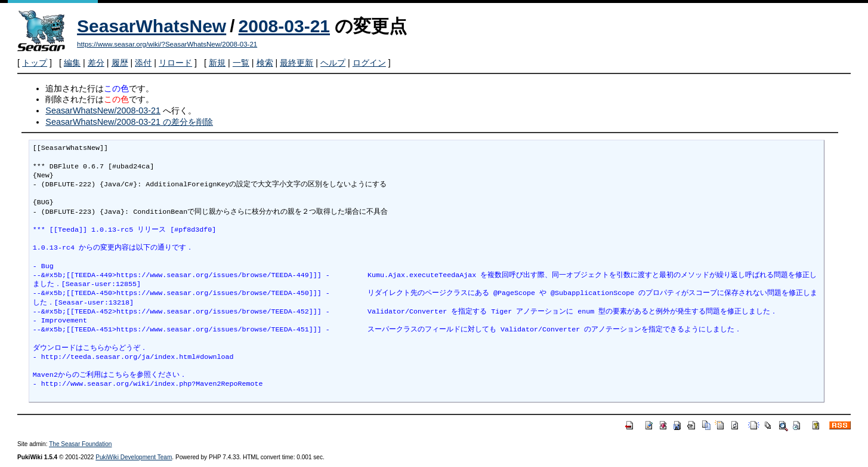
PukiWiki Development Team (134, 457)
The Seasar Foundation (80, 444)
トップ (35, 63)
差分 (96, 63)
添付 (143, 63)
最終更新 (296, 63)
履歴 (120, 63)
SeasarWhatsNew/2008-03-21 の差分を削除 (129, 122)
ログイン (369, 63)
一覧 (241, 63)
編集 (72, 63)
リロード (175, 63)
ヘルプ (333, 63)
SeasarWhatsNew (152, 26)
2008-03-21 (284, 26)
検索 (265, 63)
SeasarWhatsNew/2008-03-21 (103, 110)
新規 (217, 63)
